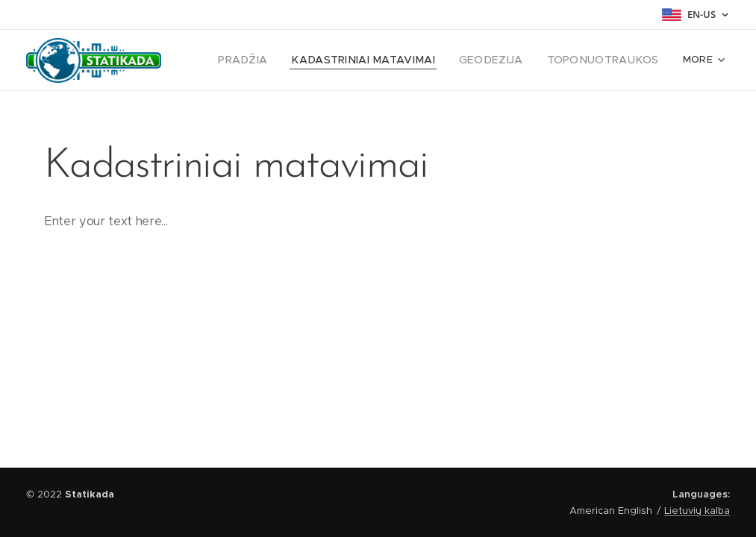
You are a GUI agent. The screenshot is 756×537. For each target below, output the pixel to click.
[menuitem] (276, 60)
